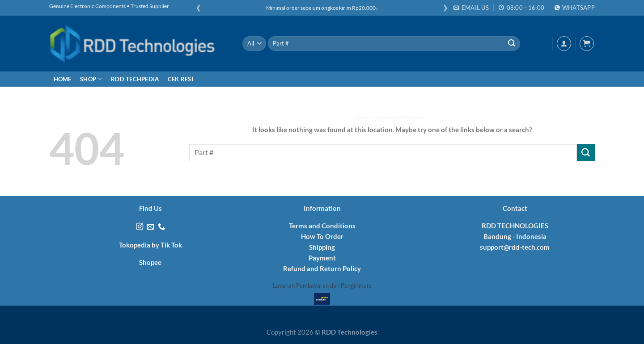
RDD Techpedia (135, 79)
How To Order (322, 236)
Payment (322, 258)
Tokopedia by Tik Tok (150, 245)
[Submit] (512, 44)
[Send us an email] (150, 227)
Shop (91, 79)
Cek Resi (180, 79)
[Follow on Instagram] (140, 227)
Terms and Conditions (322, 226)
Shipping (322, 247)
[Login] (564, 43)
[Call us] (161, 227)
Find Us (150, 208)
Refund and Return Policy (322, 268)
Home (63, 79)
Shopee (150, 262)
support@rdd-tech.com (515, 247)
